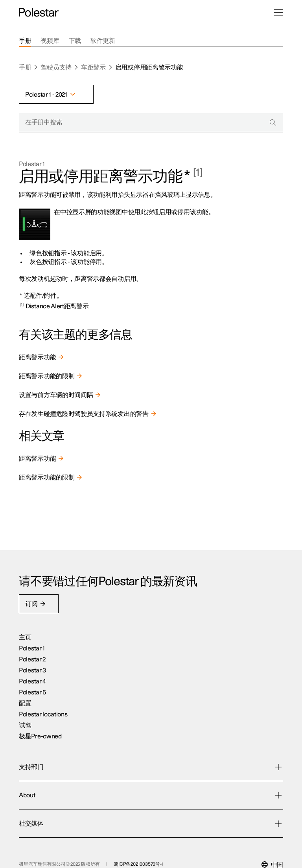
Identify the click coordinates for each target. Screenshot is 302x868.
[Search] (273, 123)
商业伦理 (109, 853)
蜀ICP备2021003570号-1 (138, 836)
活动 (209, 661)
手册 (25, 68)
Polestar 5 (32, 705)
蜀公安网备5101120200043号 (48, 853)
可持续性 (216, 683)
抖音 (209, 771)
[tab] (25, 41)
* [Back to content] (21, 296)
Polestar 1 (32, 164)
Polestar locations (43, 727)
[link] (151, 357)
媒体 (209, 716)
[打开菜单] (278, 13)
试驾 (25, 738)
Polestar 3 (32, 683)
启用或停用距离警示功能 (149, 68)
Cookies (149, 853)
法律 (89, 853)
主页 (25, 650)
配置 (25, 716)
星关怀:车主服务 (134, 661)
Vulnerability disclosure (235, 738)
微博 (209, 793)
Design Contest (224, 705)
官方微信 (216, 782)
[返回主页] (39, 13)
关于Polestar (221, 694)
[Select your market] (272, 837)
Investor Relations (228, 727)
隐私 (130, 853)
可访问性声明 (178, 853)
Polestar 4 (32, 694)
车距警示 (93, 68)
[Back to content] (22, 306)
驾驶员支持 (56, 68)
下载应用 (124, 683)
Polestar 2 (32, 672)
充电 (117, 672)
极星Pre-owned (40, 749)
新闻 (209, 672)
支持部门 (124, 694)
